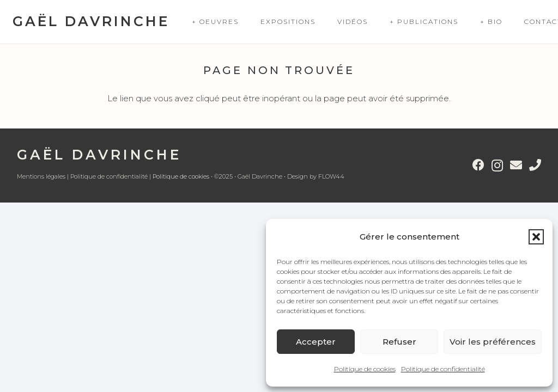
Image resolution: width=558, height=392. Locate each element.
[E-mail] (516, 165)
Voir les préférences (493, 342)
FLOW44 (331, 176)
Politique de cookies (365, 369)
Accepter (316, 342)
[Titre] (535, 165)
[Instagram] (497, 166)
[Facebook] (478, 165)
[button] (536, 237)
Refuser (399, 342)
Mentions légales (41, 176)
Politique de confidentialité (443, 369)
